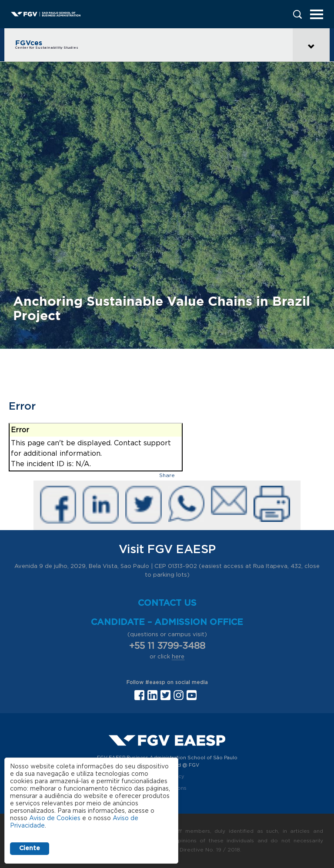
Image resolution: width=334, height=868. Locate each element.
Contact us (167, 603)
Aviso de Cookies (55, 818)
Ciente (30, 848)
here (178, 657)
